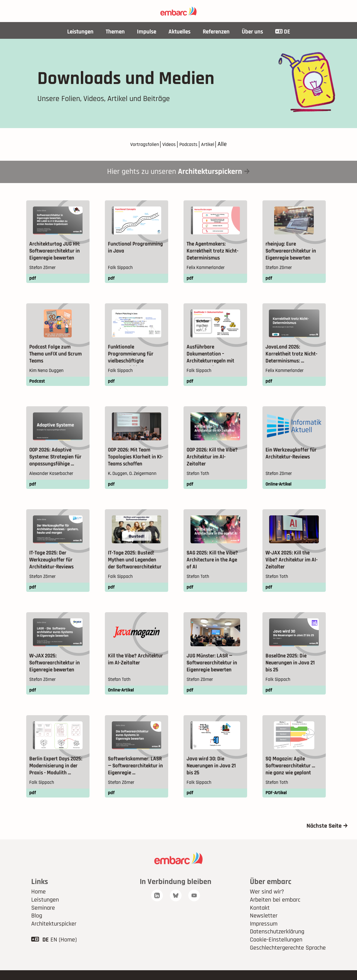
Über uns (257, 32)
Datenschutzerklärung (277, 941)
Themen (112, 32)
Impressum (264, 934)
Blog (37, 926)
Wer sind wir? (267, 902)
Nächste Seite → (327, 836)
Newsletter (264, 926)
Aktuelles (179, 32)
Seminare (43, 917)
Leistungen (75, 32)
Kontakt (260, 917)
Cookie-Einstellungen (276, 950)
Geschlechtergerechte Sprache (288, 957)
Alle (231, 145)
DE (288, 32)
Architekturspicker (54, 934)
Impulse (145, 32)
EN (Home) (64, 950)
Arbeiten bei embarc (275, 910)
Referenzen (218, 32)
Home (38, 902)
